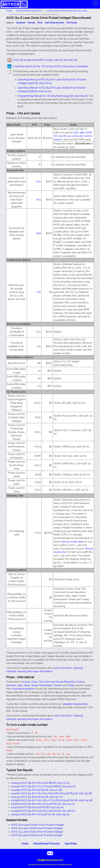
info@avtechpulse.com (50, 860)
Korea (35, 685)
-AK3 (38, 200)
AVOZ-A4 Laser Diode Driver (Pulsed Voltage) (37, 832)
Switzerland (46, 685)
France (81, 682)
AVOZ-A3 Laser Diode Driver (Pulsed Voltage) (37, 828)
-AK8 (38, 233)
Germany (11, 685)
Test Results (72, 23)
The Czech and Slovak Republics (57, 682)
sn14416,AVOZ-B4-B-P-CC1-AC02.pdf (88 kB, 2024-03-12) (43, 786)
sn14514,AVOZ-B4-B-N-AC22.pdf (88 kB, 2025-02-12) (40, 783)
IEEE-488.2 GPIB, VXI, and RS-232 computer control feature (73, 136)
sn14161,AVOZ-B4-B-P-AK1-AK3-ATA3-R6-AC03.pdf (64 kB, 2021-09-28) (51, 793)
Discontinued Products (29, 11)
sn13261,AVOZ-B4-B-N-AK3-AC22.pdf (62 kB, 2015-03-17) (43, 804)
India (20, 685)
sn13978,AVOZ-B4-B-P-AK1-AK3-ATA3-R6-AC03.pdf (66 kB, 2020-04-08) (52, 800)
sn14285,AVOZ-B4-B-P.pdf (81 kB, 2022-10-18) (36, 790)
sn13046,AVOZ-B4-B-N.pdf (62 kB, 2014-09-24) (37, 807)
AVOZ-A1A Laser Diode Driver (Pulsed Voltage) (38, 825)
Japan (27, 685)
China (34, 682)
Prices (40, 23)
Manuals (31, 23)
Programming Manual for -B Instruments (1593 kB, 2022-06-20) (53, 96)
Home (25, 844)
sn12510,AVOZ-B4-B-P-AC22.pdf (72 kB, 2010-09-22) (40, 814)
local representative (23, 689)
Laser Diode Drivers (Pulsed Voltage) (67, 11)
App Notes (71, 844)
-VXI (38, 292)
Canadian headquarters (75, 704)
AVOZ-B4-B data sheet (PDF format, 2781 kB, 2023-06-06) (45, 60)
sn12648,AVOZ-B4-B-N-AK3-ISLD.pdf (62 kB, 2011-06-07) (43, 811)
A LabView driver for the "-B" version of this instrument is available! (50, 66)
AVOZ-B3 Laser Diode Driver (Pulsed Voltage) (37, 835)
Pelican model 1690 (72, 542)
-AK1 (38, 182)
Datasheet (21, 23)
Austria (26, 682)
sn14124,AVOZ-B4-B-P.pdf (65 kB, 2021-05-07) (37, 797)
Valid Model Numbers (54, 23)
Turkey (71, 685)
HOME (9, 11)
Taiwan (58, 685)
